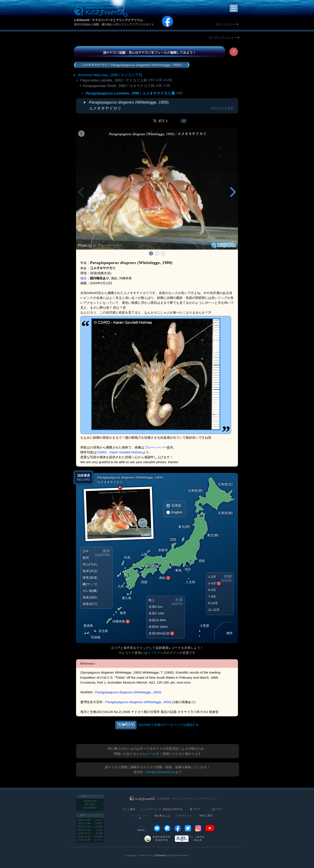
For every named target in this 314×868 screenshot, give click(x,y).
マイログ (154, 653)
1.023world (159, 855)
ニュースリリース (151, 809)
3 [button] (163, 253)
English (177, 512)
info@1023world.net (161, 772)
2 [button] (157, 253)
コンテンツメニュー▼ (224, 38)
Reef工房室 (206, 816)
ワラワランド (184, 816)
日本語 (176, 505)
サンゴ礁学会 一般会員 (197, 839)
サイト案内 (129, 809)
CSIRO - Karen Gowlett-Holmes (119, 452)
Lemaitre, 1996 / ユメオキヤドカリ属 (130, 93)
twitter (188, 828)
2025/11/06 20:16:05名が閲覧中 (90, 804)
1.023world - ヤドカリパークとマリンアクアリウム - (109, 20)
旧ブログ (217, 809)
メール (151, 754)
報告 (84, 278)
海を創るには (162, 816)
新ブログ (195, 809)
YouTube (210, 828)
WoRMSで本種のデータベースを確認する (169, 725)
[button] (233, 192)
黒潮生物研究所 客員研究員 (161, 839)
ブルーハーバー (155, 447)
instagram (198, 828)
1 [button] (151, 253)
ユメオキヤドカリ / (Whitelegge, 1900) (132, 65)
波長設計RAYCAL (173, 809)
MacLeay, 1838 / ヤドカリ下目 (110, 75)
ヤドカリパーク (140, 816)
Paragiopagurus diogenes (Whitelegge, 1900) (128, 692)
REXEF (167, 828)
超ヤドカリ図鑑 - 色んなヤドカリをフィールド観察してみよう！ (149, 53)
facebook (178, 828)
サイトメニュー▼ (227, 24)
